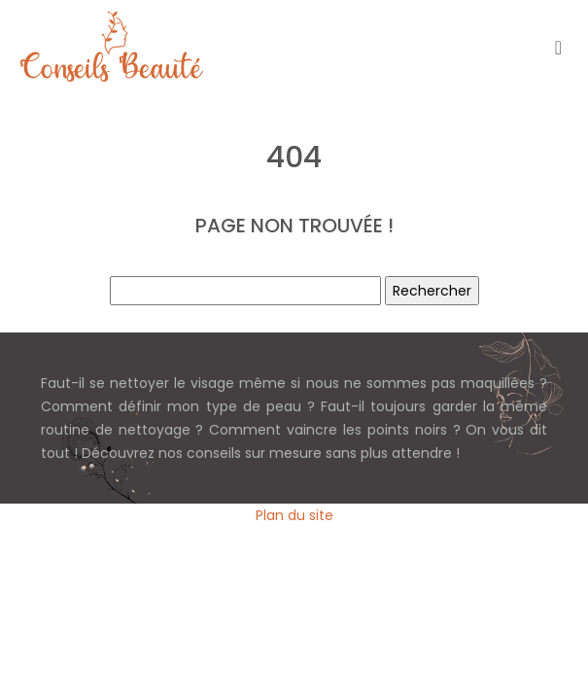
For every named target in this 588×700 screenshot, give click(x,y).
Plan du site (294, 515)
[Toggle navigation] (558, 47)
